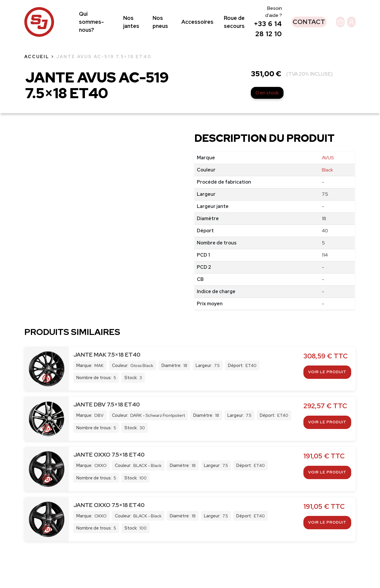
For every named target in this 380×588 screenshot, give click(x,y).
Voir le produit (327, 409)
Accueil (37, 94)
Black (327, 207)
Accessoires (189, 40)
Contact (288, 40)
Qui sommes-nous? (91, 40)
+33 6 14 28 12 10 (250, 51)
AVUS (328, 195)
